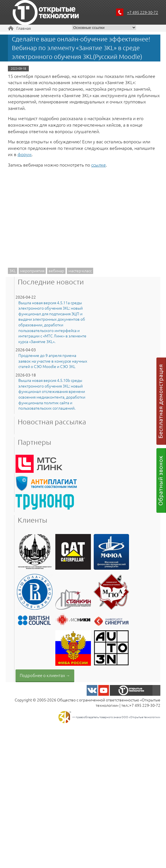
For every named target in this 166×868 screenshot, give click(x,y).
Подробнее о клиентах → (45, 675)
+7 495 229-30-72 (143, 12)
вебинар (56, 271)
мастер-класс (80, 271)
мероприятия (32, 271)
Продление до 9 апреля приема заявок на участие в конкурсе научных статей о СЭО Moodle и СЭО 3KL (53, 361)
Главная (24, 28)
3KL (13, 271)
